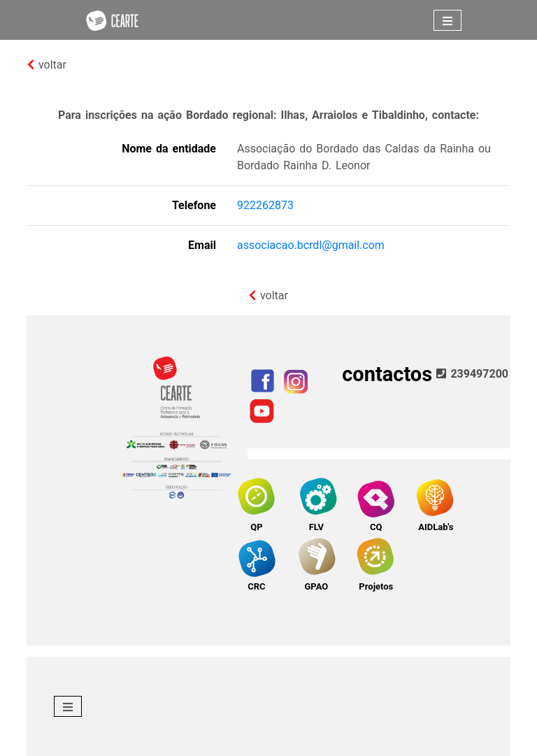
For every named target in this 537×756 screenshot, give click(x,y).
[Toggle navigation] (447, 20)
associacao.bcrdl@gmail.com (311, 245)
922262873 (265, 205)
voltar (47, 65)
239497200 (472, 374)
